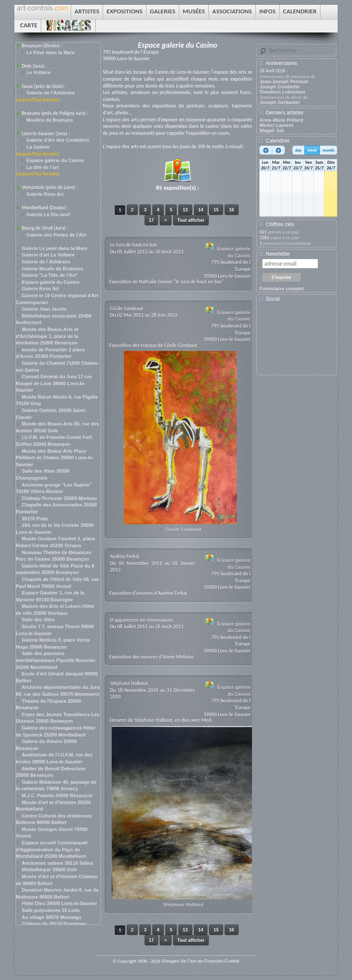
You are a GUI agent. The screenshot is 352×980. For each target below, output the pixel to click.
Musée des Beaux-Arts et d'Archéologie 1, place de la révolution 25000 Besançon (47, 336)
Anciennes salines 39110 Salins (57, 863)
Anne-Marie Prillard (281, 120)
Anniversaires (281, 63)
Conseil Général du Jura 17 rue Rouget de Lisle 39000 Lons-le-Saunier (54, 383)
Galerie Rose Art (45, 194)
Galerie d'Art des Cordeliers (58, 140)
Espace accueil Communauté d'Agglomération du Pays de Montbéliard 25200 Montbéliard (52, 849)
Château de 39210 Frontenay (54, 924)
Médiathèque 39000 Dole (49, 870)
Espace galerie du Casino (55, 160)
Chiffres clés (280, 224)
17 (152, 220)
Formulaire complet (281, 289)
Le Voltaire (38, 72)
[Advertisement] (298, 341)
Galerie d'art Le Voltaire (48, 255)
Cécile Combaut (183, 529)
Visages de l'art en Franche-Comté (200, 961)
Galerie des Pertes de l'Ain (56, 235)
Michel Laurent (276, 125)
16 (232, 210)
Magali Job (272, 130)
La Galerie (38, 147)
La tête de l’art (43, 167)
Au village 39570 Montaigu (52, 917)
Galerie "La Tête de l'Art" (50, 275)
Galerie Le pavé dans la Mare (54, 248)
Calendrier (277, 141)
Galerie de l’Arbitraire (51, 93)
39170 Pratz (35, 519)
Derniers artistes (284, 113)
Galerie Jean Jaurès (44, 309)
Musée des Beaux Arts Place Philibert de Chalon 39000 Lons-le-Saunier (55, 458)
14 (201, 210)
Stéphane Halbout (183, 905)
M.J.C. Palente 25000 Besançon (57, 795)
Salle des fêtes (38, 620)
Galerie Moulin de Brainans (52, 269)
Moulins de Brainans (50, 120)
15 (216, 210)
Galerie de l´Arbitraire (46, 262)
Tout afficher (191, 220)
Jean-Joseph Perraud (284, 81)
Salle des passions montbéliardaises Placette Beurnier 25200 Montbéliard (56, 660)
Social (273, 299)
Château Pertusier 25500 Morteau (59, 498)
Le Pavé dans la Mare (50, 52)
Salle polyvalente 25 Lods (51, 910)
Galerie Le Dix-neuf (48, 214)
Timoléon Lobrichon (282, 92)
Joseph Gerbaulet (279, 102)
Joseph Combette (279, 87)
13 (185, 210)
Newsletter (278, 254)
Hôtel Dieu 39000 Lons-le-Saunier (59, 903)
